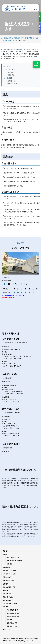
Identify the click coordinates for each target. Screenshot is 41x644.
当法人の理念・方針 (9, 587)
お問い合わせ (7, 629)
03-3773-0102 (18, 284)
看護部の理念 (11, 75)
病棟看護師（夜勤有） (14, 613)
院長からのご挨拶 (8, 580)
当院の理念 (10, 72)
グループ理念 (11, 69)
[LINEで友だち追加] (36, 64)
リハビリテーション (9, 574)
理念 (8, 66)
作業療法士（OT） (13, 626)
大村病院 (17, 49)
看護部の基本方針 (12, 84)
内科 (4, 554)
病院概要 (6, 590)
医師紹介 (6, 584)
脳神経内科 (6, 567)
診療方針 (10, 78)
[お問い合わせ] (40, 28)
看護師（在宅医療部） (14, 616)
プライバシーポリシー (10, 603)
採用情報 (6, 607)
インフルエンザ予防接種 (14, 561)
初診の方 (6, 551)
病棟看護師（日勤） (13, 610)
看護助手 (9, 620)
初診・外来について (13, 558)
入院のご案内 (7, 577)
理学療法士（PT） (12, 623)
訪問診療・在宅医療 (9, 570)
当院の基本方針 (12, 81)
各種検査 (9, 564)
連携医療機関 (7, 600)
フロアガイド (7, 594)
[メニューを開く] (35, 7)
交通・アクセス (8, 597)
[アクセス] (40, 17)
